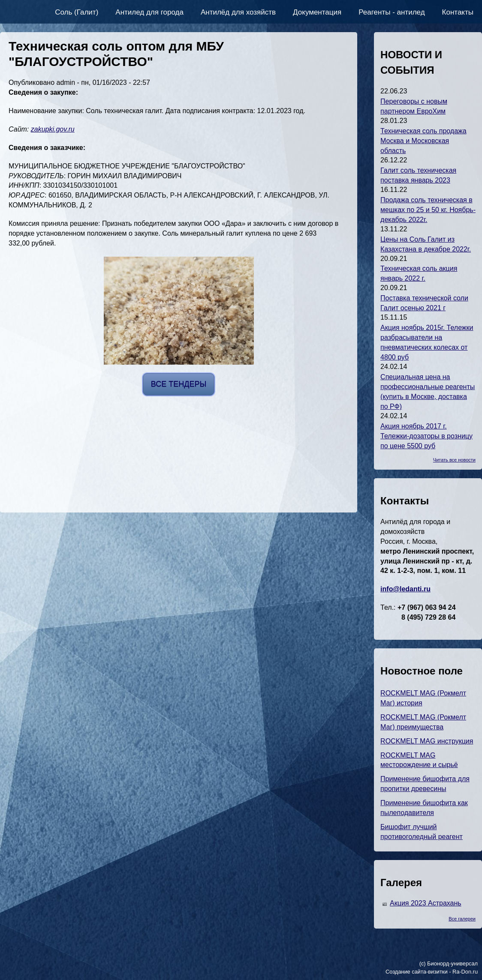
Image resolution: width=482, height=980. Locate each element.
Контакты (458, 12)
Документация (317, 12)
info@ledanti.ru (405, 589)
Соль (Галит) (77, 12)
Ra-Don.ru (465, 972)
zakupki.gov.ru (53, 129)
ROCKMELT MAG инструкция (427, 741)
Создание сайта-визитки (417, 972)
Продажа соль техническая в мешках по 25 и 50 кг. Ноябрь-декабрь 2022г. (428, 210)
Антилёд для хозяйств (238, 12)
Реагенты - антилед (392, 12)
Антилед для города (149, 12)
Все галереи (462, 919)
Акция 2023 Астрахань (426, 903)
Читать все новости (454, 460)
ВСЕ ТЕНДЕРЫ (179, 384)
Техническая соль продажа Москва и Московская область (423, 141)
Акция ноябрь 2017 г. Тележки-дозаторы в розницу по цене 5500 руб (426, 436)
